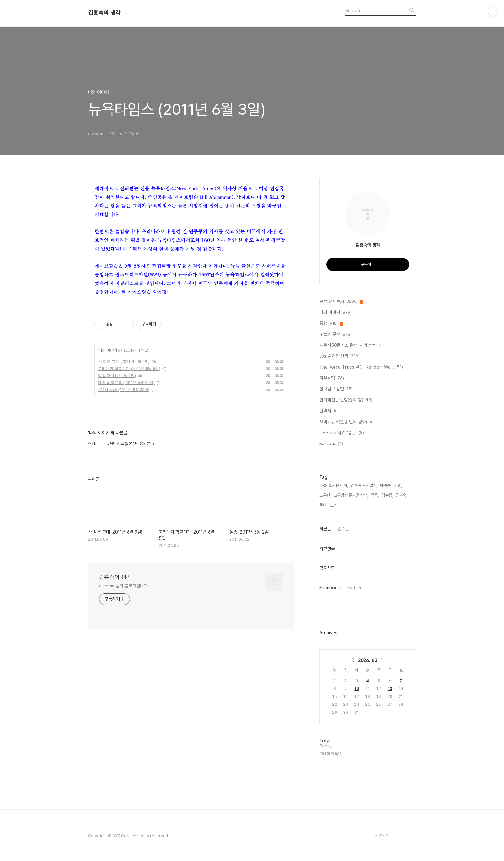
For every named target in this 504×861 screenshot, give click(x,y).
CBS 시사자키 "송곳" (342, 433)
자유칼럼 (332, 378)
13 (390, 689)
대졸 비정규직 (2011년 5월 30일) (126, 383)
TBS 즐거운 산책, (334, 485)
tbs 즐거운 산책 (340, 356)
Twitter (354, 588)
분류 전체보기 (341, 302)
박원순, (386, 485)
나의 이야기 (108, 350)
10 (357, 689)
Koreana (331, 444)
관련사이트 (384, 835)
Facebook (330, 588)
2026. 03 (368, 660)
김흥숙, (401, 495)
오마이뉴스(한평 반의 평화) (346, 422)
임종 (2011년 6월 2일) (117, 376)
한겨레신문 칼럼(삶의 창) (346, 400)
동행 (331, 324)
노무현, (325, 495)
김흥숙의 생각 (104, 13)
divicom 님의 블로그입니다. (124, 586)
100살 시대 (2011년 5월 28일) (124, 390)
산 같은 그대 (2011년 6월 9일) (124, 362)
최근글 (325, 529)
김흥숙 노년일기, (364, 485)
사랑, (398, 485)
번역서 (328, 411)
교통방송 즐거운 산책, (351, 495)
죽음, (375, 495)
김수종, (387, 495)
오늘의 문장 (336, 335)
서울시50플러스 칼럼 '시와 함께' (352, 345)
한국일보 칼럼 (336, 389)
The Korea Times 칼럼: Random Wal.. (361, 367)
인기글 (343, 529)
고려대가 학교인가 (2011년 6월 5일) (129, 369)
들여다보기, (329, 505)
